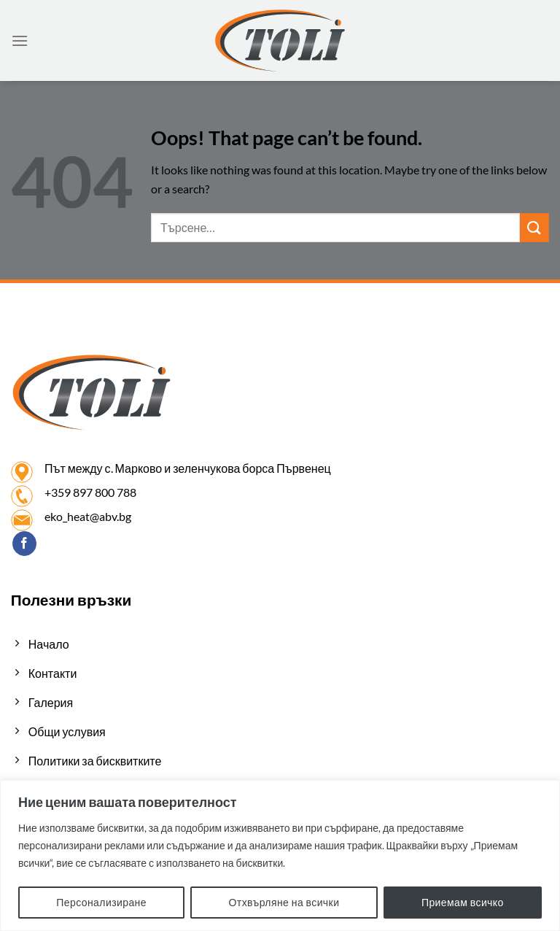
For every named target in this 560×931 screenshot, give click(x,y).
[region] (280, 855)
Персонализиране (101, 902)
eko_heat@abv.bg (88, 516)
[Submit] (534, 227)
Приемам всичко (463, 902)
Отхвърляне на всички (284, 902)
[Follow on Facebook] (24, 544)
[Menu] (20, 40)
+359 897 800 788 (90, 492)
